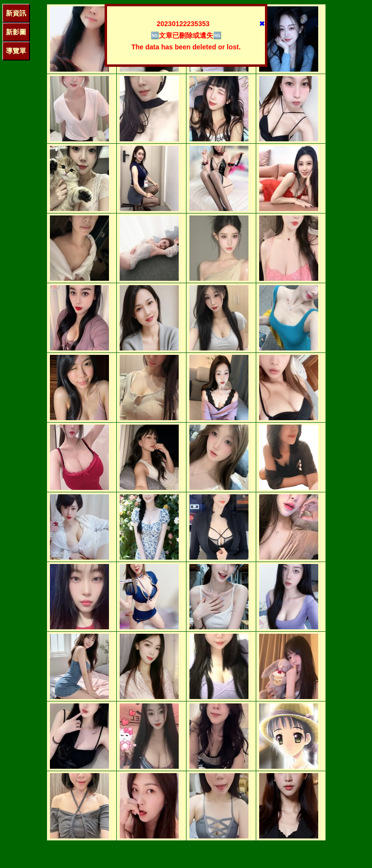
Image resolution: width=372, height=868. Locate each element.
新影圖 (16, 32)
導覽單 (16, 51)
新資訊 (16, 13)
